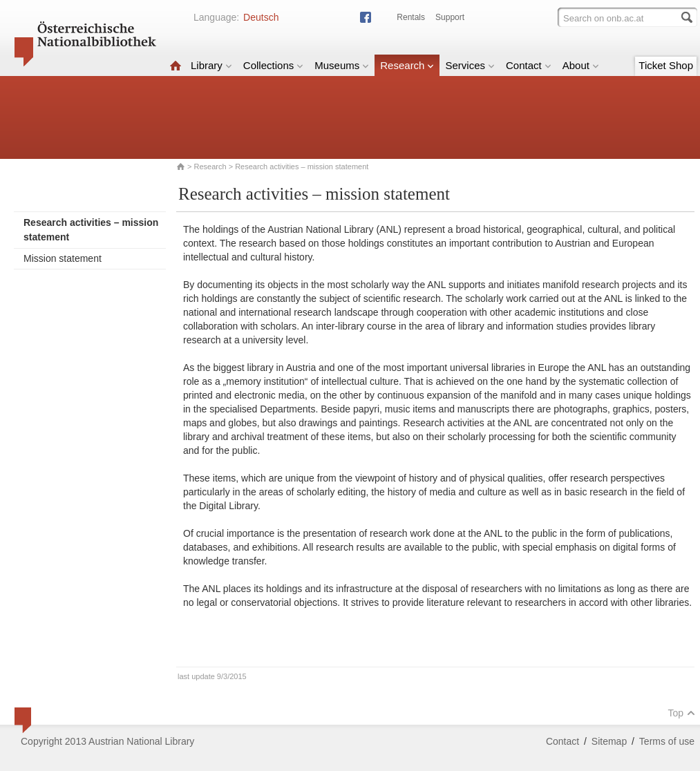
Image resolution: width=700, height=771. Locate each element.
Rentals (411, 17)
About (581, 65)
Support (450, 17)
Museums (342, 65)
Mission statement (63, 258)
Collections (273, 65)
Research (407, 65)
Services (470, 65)
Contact (529, 65)
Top (681, 713)
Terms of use (667, 741)
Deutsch (261, 17)
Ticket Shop (666, 65)
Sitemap (609, 741)
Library (211, 65)
